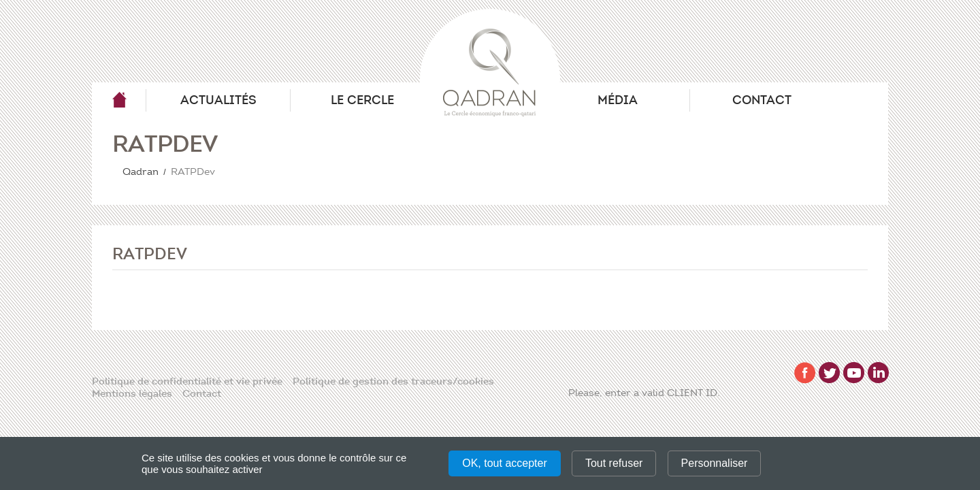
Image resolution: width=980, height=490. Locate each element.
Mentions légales (132, 393)
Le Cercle (362, 100)
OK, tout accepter (505, 463)
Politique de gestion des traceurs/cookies (393, 381)
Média (618, 100)
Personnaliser (715, 463)
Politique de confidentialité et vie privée (187, 381)
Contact (762, 100)
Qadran (119, 100)
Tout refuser (614, 463)
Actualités (218, 100)
